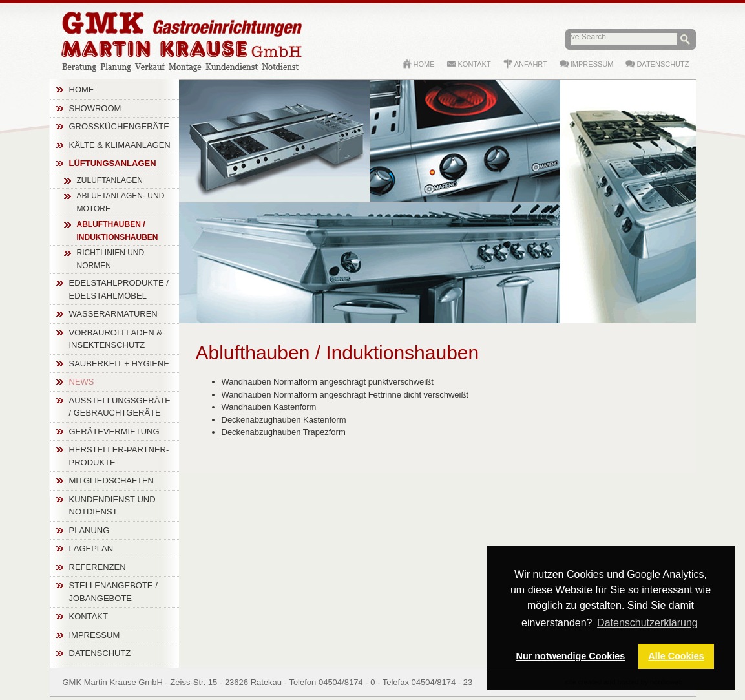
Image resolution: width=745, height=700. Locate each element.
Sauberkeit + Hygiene (119, 364)
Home (82, 90)
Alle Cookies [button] (676, 656)
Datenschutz (100, 653)
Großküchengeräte (119, 126)
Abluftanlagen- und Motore (121, 202)
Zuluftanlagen (110, 180)
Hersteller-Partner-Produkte (119, 456)
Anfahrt (531, 64)
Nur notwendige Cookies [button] (571, 656)
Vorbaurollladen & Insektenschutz (116, 339)
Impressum (95, 635)
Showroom (95, 108)
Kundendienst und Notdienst (112, 506)
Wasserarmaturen (113, 314)
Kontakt (89, 616)
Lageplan (91, 548)
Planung (89, 530)
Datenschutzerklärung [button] (647, 623)
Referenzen (98, 567)
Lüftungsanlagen (113, 163)
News (82, 382)
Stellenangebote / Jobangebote (113, 592)
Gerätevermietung (114, 431)
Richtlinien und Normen (111, 259)
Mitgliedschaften (111, 481)
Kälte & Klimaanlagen (120, 145)
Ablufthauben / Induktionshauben (118, 231)
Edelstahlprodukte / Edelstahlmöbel (119, 289)
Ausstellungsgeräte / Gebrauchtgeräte (120, 407)
